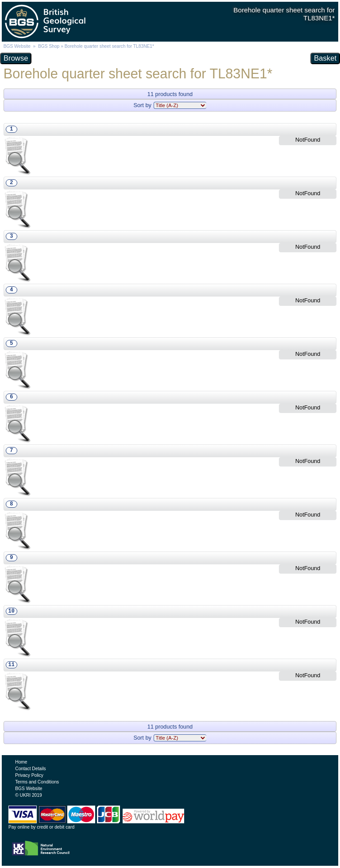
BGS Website (17, 46)
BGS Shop (49, 46)
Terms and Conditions (37, 782)
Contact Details (30, 769)
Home (21, 762)
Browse (16, 58)
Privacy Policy (29, 775)
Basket (325, 58)
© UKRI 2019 (28, 795)
